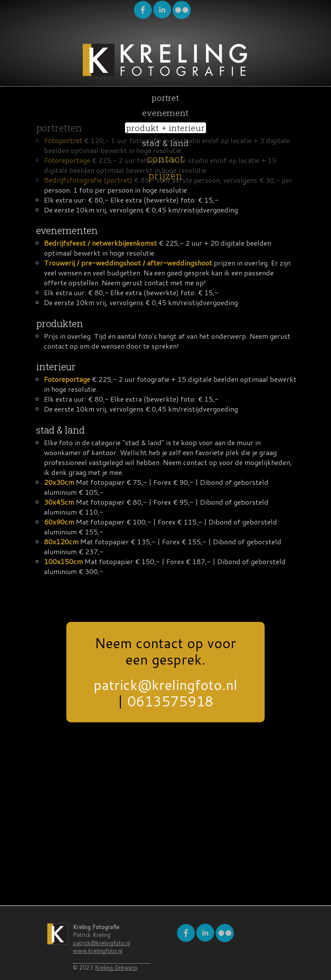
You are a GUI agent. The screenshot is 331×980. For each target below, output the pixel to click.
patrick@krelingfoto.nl (165, 685)
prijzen (166, 176)
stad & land (166, 143)
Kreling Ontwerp (116, 968)
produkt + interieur (165, 128)
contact (166, 159)
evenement (166, 113)
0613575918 (170, 701)
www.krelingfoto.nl (97, 951)
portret (166, 98)
